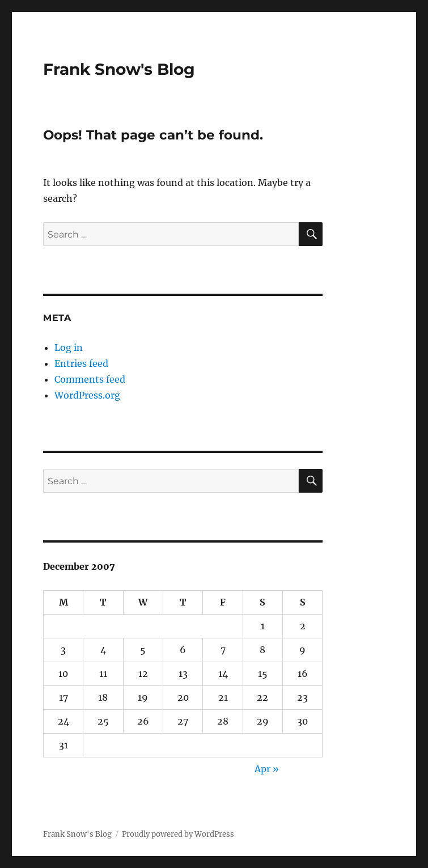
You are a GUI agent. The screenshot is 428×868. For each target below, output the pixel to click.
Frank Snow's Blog (119, 69)
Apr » (267, 769)
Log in (69, 348)
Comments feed (90, 379)
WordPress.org (87, 395)
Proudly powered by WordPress (178, 834)
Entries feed (81, 363)
